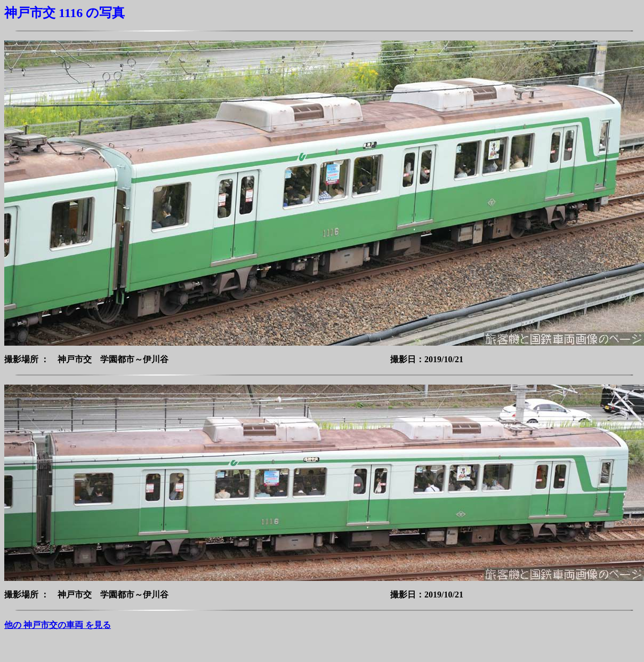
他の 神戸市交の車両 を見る (58, 625)
